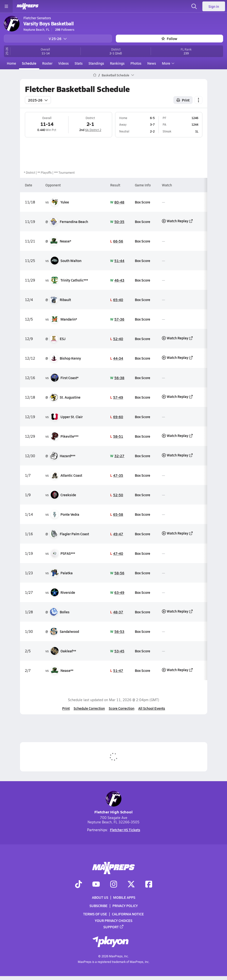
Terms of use (95, 914)
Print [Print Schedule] (183, 100)
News (152, 63)
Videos (64, 63)
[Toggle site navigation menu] (6, 6)
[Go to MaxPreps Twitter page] (131, 885)
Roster (47, 63)
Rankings (117, 63)
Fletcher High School (113, 803)
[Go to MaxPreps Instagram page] (114, 885)
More (168, 63)
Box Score (143, 202)
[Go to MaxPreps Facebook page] (149, 885)
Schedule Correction (89, 708)
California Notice (128, 914)
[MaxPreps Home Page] (95, 75)
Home (11, 63)
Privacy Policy (125, 906)
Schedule (29, 63)
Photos (136, 63)
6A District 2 (93, 130)
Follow (169, 39)
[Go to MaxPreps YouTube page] (96, 885)
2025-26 (38, 100)
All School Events (152, 708)
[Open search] (194, 6)
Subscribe (99, 906)
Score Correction (122, 708)
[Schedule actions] (198, 100)
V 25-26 (58, 39)
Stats (79, 63)
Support (114, 927)
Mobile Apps (124, 897)
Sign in (214, 6)
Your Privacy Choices (114, 920)
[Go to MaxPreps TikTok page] (79, 885)
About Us (100, 897)
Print (66, 708)
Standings (96, 63)
